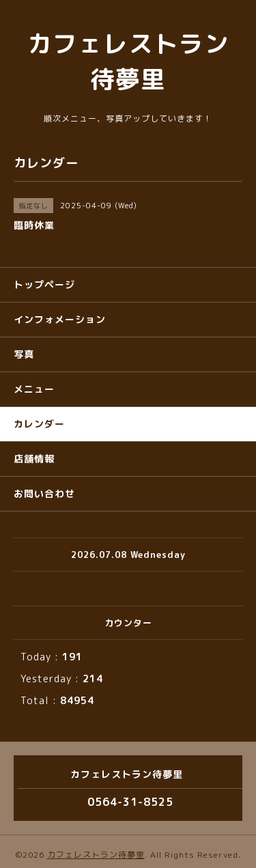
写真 (24, 354)
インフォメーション (60, 319)
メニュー (34, 389)
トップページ (44, 284)
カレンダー (39, 424)
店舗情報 (34, 459)
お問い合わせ (44, 493)
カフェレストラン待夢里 (96, 855)
